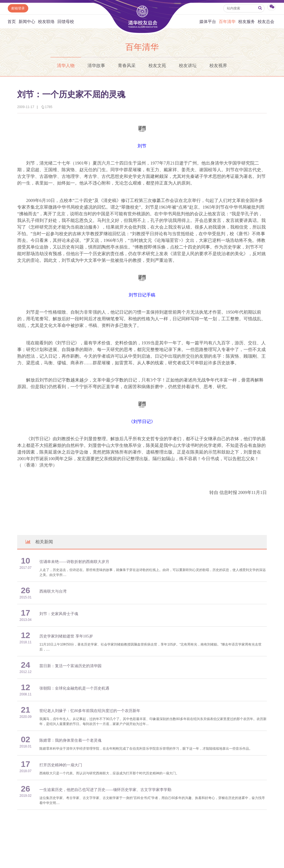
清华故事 (96, 66)
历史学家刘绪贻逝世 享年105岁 (66, 636)
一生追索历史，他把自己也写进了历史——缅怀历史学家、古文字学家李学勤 (105, 790)
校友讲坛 (188, 66)
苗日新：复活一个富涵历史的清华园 (70, 666)
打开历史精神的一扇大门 (61, 765)
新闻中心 (27, 21)
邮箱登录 (18, 8)
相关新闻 (39, 542)
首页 (12, 21)
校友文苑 (157, 66)
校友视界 (218, 66)
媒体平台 (208, 21)
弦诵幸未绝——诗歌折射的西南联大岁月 (74, 562)
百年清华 (227, 21)
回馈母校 (66, 21)
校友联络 (46, 21)
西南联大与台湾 (53, 591)
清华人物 (66, 66)
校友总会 (266, 21)
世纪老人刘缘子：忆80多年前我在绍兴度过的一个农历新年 (90, 711)
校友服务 (247, 21)
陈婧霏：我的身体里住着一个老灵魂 (70, 740)
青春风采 (127, 66)
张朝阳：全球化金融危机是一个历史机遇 (74, 688)
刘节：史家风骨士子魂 (59, 614)
